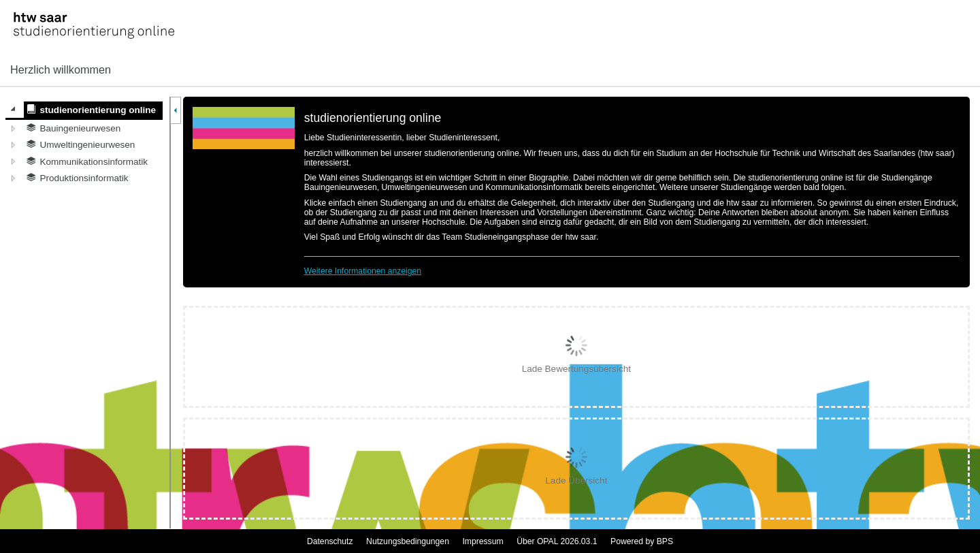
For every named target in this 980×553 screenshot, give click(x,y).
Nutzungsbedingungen (408, 541)
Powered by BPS (642, 541)
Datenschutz (330, 541)
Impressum (483, 541)
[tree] (84, 144)
